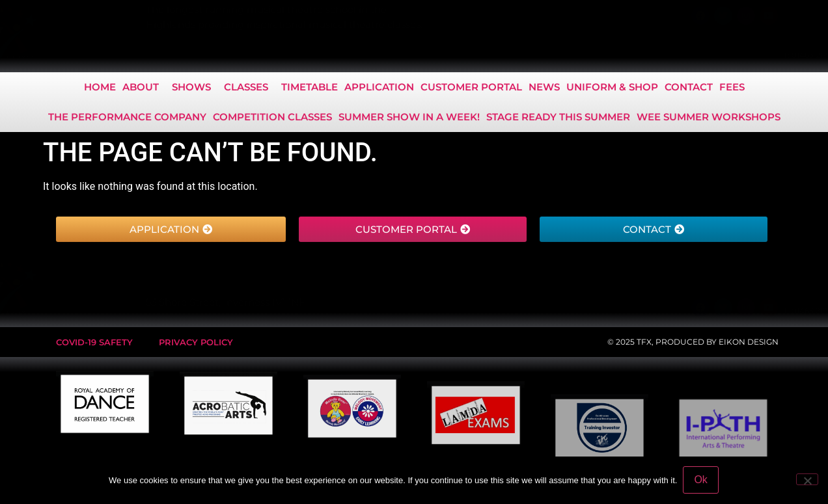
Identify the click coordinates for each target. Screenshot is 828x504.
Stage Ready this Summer (558, 119)
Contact (689, 89)
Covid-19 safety (94, 342)
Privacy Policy (196, 342)
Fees (732, 89)
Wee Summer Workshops (709, 119)
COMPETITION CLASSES (272, 119)
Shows (195, 89)
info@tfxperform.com (742, 55)
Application (379, 89)
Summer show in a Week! (409, 119)
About (144, 89)
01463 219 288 (595, 55)
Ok (701, 480)
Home (100, 89)
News (544, 89)
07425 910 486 (661, 55)
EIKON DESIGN (749, 342)
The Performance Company (127, 119)
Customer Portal (471, 89)
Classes (249, 89)
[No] (807, 480)
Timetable (310, 89)
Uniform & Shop (612, 89)
